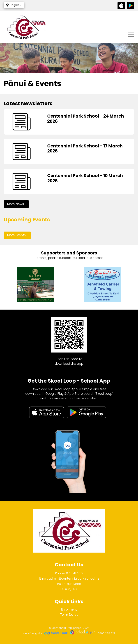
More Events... (17, 235)
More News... (16, 204)
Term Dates (69, 615)
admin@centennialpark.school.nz (74, 579)
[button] (14, 5)
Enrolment (69, 609)
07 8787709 (75, 573)
